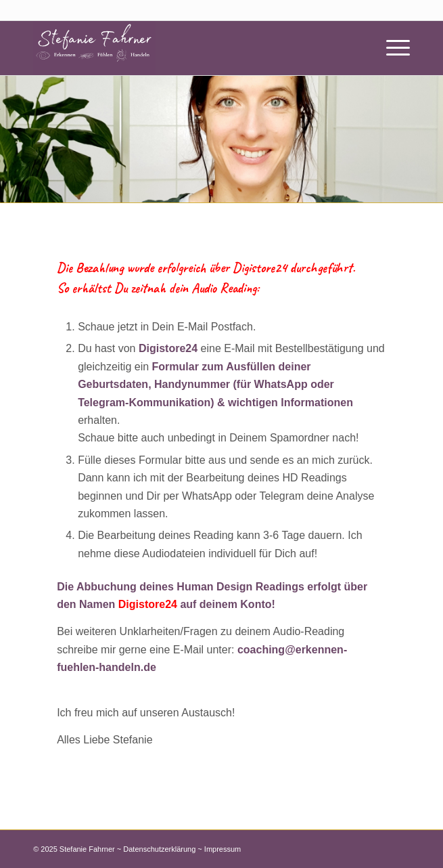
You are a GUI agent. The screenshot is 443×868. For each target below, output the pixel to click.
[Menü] (391, 48)
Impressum (223, 849)
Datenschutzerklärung (159, 849)
